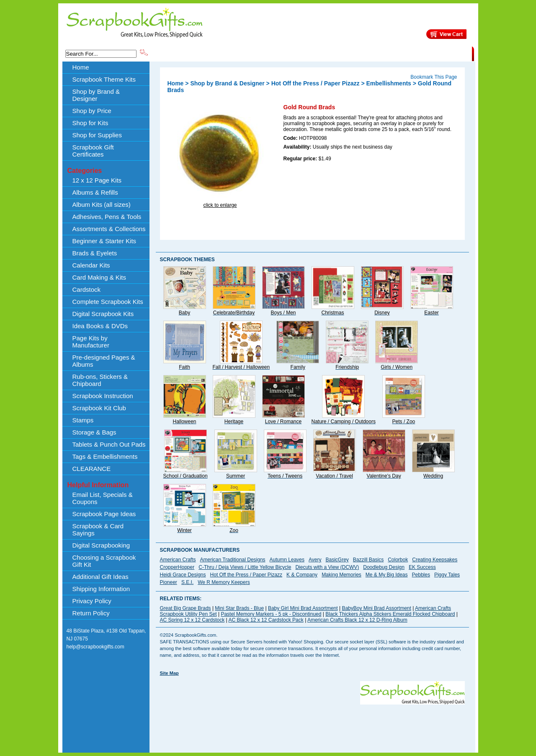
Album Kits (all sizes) (102, 204)
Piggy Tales (447, 575)
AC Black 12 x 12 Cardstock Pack (266, 620)
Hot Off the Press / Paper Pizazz (316, 83)
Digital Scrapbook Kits (103, 314)
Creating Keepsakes (435, 560)
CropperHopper (177, 567)
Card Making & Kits (99, 277)
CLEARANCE (433, 53)
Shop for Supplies (97, 135)
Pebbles (421, 575)
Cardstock (87, 289)
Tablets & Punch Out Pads (109, 444)
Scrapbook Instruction (103, 396)
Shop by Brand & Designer (247, 53)
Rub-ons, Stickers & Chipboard (100, 380)
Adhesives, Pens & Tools (107, 217)
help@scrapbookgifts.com (95, 647)
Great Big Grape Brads (186, 608)
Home (81, 67)
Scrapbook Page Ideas (104, 514)
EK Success (422, 567)
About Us (340, 53)
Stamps (83, 420)
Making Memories (341, 575)
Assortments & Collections (109, 229)
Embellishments (389, 83)
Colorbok (398, 560)
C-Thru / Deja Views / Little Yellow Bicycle (245, 567)
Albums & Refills (95, 192)
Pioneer (169, 582)
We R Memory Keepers (224, 582)
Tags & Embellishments (105, 456)
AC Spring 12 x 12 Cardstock (192, 620)
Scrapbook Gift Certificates (93, 151)
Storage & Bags (94, 432)
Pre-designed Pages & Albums (104, 361)
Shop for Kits (90, 123)
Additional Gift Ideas (100, 577)
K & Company (302, 575)
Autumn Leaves (287, 560)
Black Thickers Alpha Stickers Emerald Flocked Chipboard (390, 614)
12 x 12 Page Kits (97, 180)
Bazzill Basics (368, 560)
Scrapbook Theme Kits (180, 53)
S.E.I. (187, 582)
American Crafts (178, 560)
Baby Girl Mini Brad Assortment (303, 608)
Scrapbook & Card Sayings (98, 530)
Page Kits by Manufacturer (91, 342)
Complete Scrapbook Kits (108, 302)
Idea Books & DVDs (100, 326)
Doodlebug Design (384, 567)
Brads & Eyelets (95, 253)
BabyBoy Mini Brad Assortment (376, 608)
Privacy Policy (92, 601)
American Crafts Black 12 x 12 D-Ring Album (357, 620)
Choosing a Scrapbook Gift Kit (104, 561)
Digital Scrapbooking (101, 545)
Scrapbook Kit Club (99, 408)
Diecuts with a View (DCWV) (327, 567)
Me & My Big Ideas (387, 575)
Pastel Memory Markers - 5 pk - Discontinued (271, 614)
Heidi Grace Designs (183, 575)
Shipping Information (384, 53)
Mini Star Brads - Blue (239, 608)
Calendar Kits (91, 265)
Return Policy (91, 613)
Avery (315, 560)
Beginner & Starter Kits (104, 241)
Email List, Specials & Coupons (103, 498)
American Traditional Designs (233, 560)
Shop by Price (304, 53)
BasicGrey (337, 560)
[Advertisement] (312, 723)
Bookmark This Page (434, 77)
